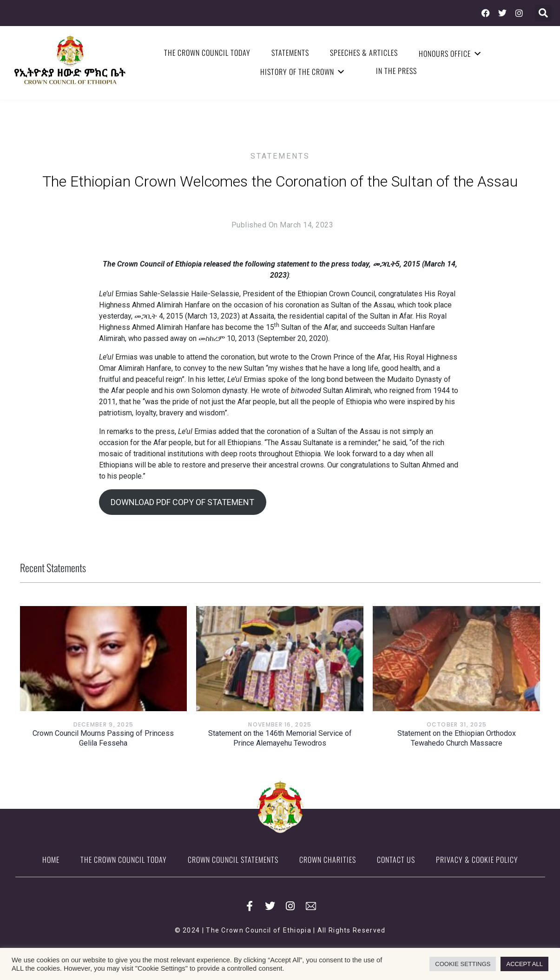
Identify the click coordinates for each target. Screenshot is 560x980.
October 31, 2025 (457, 724)
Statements (290, 53)
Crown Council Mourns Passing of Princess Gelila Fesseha (103, 738)
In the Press (396, 71)
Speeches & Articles (364, 53)
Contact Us (396, 860)
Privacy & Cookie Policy (477, 860)
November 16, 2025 (280, 724)
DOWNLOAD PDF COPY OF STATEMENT (182, 502)
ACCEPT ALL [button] (524, 964)
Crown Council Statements (233, 860)
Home (51, 860)
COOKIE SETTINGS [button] (463, 964)
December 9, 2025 (104, 724)
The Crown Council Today (207, 53)
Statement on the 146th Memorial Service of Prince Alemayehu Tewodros (280, 738)
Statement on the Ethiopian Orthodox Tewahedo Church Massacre (457, 738)
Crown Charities (328, 860)
